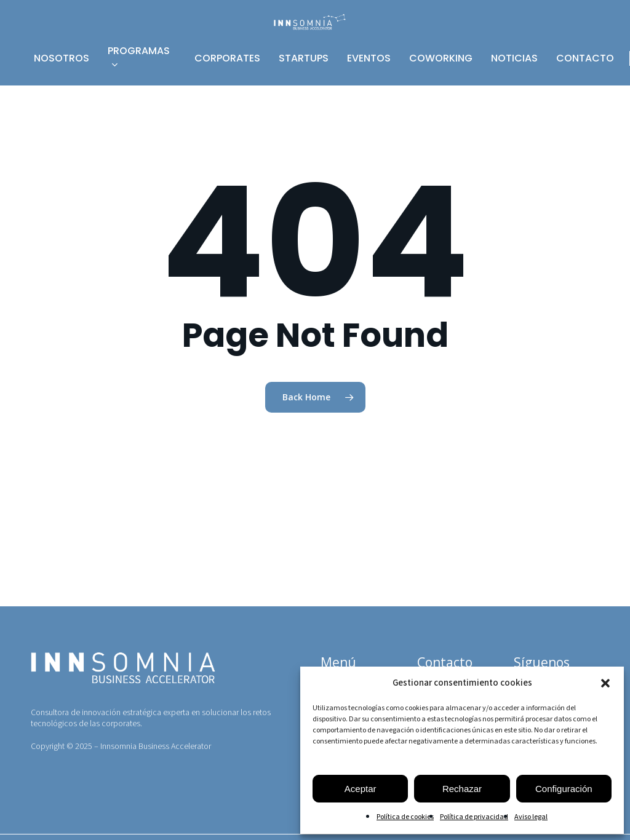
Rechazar (462, 789)
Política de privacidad (474, 817)
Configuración (564, 789)
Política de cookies (405, 817)
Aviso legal (531, 817)
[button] (605, 683)
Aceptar (361, 789)
